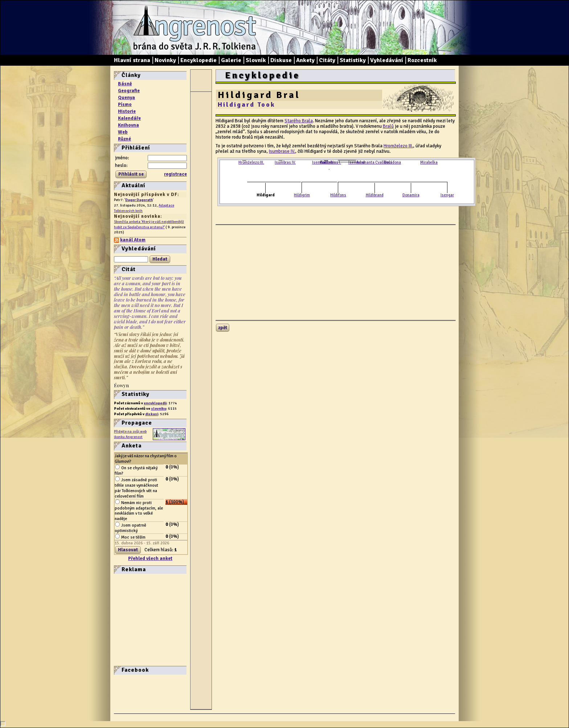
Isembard (357, 162)
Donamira (411, 195)
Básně (125, 84)
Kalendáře (129, 118)
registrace (175, 174)
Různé (124, 139)
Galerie (231, 60)
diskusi (152, 414)
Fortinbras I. (331, 162)
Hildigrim (302, 195)
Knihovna (128, 125)
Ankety (305, 60)
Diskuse (281, 60)
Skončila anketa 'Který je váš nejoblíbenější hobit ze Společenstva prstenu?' (149, 224)
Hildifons (338, 195)
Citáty (327, 60)
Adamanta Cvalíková (374, 162)
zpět (223, 328)
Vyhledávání (387, 60)
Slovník (256, 60)
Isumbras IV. (285, 162)
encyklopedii (155, 403)
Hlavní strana (132, 60)
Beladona (393, 162)
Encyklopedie (198, 60)
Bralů (388, 126)
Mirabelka (429, 162)
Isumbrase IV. (282, 151)
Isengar (447, 195)
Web (123, 132)
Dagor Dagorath (139, 200)
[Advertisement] (136, 619)
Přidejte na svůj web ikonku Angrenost (130, 434)
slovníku (159, 408)
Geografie (129, 91)
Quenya (126, 98)
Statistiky (353, 60)
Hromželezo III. (398, 146)
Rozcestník (422, 60)
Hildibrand (375, 195)
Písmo (125, 105)
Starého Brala (299, 121)
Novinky (165, 60)
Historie (127, 111)
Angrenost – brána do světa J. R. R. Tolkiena (192, 28)
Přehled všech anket (150, 559)
